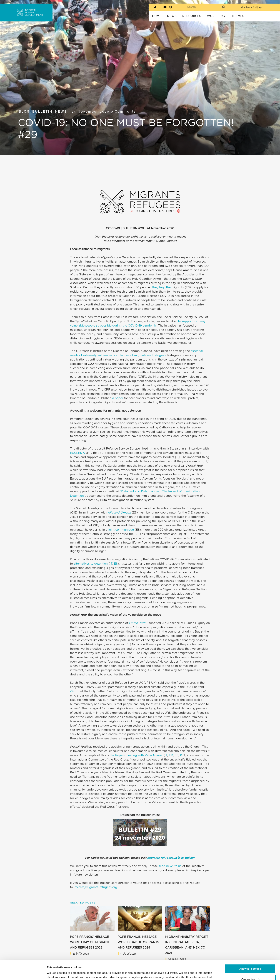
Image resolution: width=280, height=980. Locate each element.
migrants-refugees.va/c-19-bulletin (171, 858)
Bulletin (42, 111)
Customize (250, 961)
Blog (24, 111)
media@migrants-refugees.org (95, 887)
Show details (55, 973)
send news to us (170, 866)
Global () (252, 7)
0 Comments (123, 111)
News (61, 111)
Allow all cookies (250, 950)
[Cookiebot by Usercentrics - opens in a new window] (23, 973)
